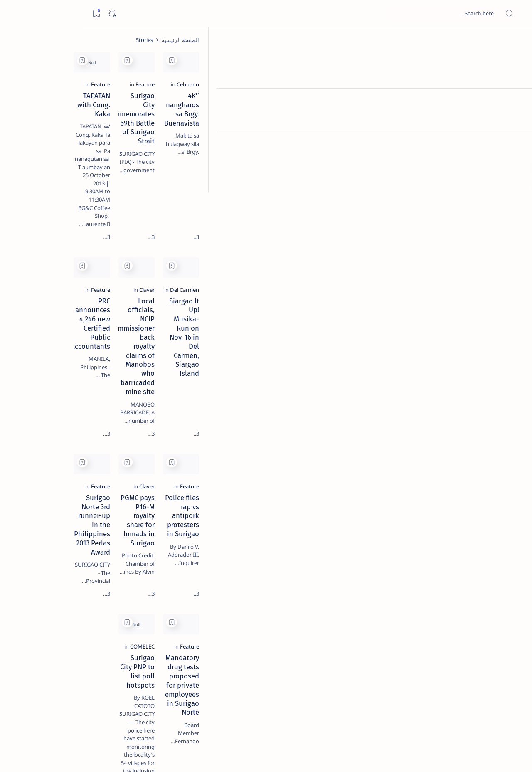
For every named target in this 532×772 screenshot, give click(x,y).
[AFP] (37, 456)
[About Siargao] (37, 414)
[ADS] (97, 456)
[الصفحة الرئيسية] (516, 42)
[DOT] (71, 271)
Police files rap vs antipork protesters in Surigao (450, 465)
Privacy (63, 503)
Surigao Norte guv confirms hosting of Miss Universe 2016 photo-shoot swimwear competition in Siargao (67, 296)
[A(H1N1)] (97, 414)
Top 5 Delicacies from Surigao (67, 141)
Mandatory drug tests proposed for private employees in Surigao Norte (436, 622)
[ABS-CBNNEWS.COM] (97, 435)
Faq (42, 503)
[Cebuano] (480, 126)
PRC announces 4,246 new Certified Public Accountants (198, 299)
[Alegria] (71, 226)
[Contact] (516, 118)
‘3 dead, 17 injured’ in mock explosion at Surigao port (71, 342)
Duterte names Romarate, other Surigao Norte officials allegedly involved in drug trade (63, 246)
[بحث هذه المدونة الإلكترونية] (368, 13)
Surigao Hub (454, 756)
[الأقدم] (159, 714)
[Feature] (363, 126)
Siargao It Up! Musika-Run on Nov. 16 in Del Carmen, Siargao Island (438, 299)
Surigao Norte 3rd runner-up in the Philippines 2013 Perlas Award (199, 465)
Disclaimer (92, 503)
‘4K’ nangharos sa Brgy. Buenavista (438, 138)
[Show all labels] (106, 475)
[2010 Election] (37, 393)
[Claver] (365, 284)
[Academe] (37, 435)
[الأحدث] (482, 714)
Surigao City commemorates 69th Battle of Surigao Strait (321, 142)
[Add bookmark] (389, 60)
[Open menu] (516, 14)
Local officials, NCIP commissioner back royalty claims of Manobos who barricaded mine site (319, 304)
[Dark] (28, 14)
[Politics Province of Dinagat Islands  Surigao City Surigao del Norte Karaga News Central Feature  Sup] (97, 393)
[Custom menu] (516, 146)
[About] (516, 102)
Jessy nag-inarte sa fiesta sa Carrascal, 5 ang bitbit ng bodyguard (69, 201)
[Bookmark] (13, 14)
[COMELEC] (360, 607)
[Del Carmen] (477, 284)
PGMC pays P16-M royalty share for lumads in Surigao (319, 465)
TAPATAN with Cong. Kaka (214, 138)
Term (119, 503)
